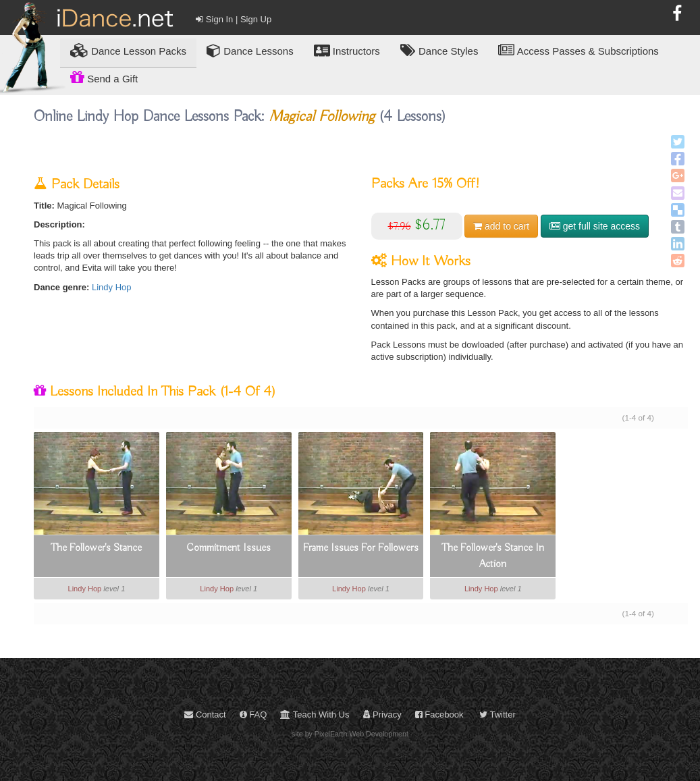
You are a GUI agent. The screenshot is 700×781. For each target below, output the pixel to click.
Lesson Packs (128, 50)
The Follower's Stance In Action (493, 556)
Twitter (497, 715)
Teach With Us (315, 715)
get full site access (595, 226)
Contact (205, 715)
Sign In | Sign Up (234, 19)
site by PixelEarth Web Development (350, 734)
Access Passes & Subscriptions (578, 50)
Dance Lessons (250, 50)
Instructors (347, 50)
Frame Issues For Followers (361, 548)
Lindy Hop (112, 287)
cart (501, 226)
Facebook (439, 715)
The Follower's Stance (96, 548)
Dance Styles (439, 50)
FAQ (253, 715)
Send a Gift (104, 77)
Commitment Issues (228, 548)
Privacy (382, 715)
